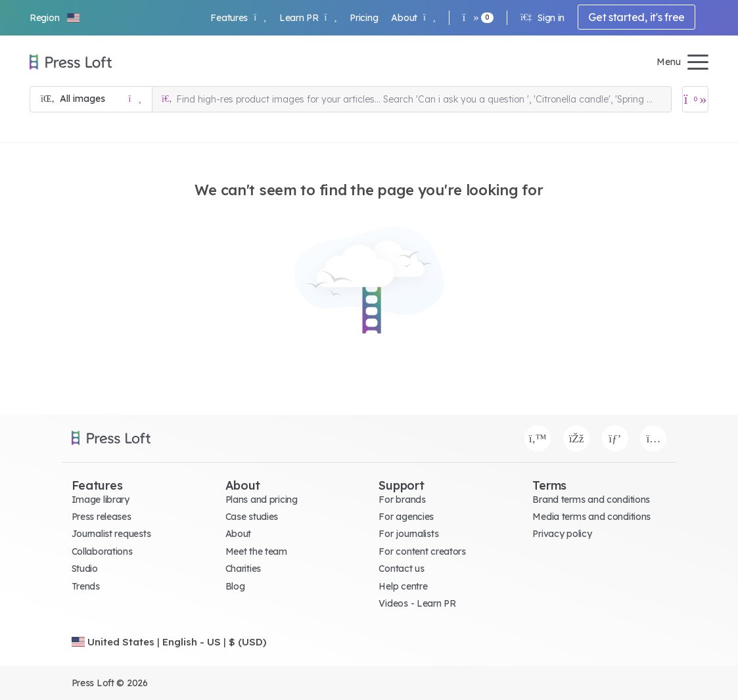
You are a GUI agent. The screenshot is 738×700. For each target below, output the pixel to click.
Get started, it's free (636, 17)
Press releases (102, 517)
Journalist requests (111, 534)
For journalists (408, 534)
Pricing (364, 18)
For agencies (406, 517)
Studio (85, 569)
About (413, 18)
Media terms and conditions (591, 517)
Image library (101, 500)
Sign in (542, 18)
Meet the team (256, 551)
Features (238, 18)
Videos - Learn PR (417, 603)
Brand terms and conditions (591, 500)
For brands (402, 500)
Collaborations (102, 551)
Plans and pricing (262, 500)
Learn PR (308, 18)
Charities (243, 569)
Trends (86, 586)
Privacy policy (562, 534)
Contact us (401, 569)
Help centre (403, 586)
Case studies (252, 517)
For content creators (422, 551)
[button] (55, 18)
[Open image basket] (695, 99)
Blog (235, 586)
